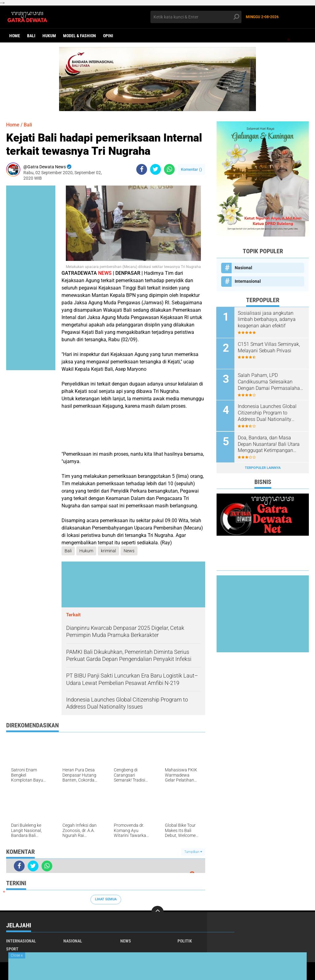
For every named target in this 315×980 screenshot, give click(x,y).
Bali (31, 36)
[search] (196, 17)
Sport (12, 949)
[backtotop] (157, 912)
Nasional (243, 268)
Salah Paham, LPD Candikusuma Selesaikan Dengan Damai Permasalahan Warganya (271, 382)
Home (15, 36)
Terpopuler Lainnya (263, 468)
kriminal (108, 551)
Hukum (49, 36)
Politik (185, 941)
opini (108, 36)
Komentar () (191, 169)
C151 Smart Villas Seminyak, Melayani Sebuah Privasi (269, 347)
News (129, 551)
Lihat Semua (106, 899)
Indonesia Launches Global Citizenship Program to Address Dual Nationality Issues (267, 413)
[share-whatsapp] (169, 169)
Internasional (248, 281)
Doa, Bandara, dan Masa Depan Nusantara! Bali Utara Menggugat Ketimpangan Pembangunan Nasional (269, 444)
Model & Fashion (80, 36)
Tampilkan (193, 852)
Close (17, 955)
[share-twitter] (156, 169)
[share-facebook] (142, 169)
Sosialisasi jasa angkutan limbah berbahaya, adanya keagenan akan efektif (267, 320)
